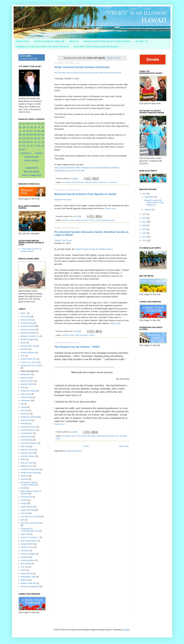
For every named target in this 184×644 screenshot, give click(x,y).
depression (103, 182)
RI (35, 142)
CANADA (39, 153)
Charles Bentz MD (29, 359)
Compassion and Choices (85, 220)
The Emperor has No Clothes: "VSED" (78, 347)
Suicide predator (28, 560)
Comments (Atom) (74, 451)
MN (28, 135)
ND (20, 138)
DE (24, 127)
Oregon (24, 503)
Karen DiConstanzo (29, 443)
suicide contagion (28, 554)
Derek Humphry (28, 381)
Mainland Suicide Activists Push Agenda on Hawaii (85, 194)
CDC (23, 356)
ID (43, 127)
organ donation (27, 507)
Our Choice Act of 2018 (31, 517)
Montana (25, 479)
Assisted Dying (27, 323)
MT (39, 135)
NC (43, 135)
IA (39, 127)
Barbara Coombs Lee (30, 336)
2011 (145, 241)
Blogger (127, 630)
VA (32, 146)
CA (35, 124)
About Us (74, 41)
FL (28, 127)
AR (28, 124)
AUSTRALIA (26, 153)
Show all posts (114, 58)
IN (24, 131)
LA (35, 131)
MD (43, 131)
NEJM (23, 488)
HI (35, 127)
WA (39, 146)
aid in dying (66, 182)
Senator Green (27, 547)
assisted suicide (78, 182)
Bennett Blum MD (28, 346)
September (149, 197)
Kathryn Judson (27, 450)
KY (32, 131)
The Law (25, 567)
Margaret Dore (27, 466)
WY (24, 150)
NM (35, 138)
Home (86, 446)
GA (32, 127)
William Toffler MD (29, 583)
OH (20, 142)
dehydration (101, 436)
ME (20, 135)
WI (43, 146)
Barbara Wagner (28, 339)
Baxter (24, 343)
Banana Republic (28, 333)
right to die (25, 534)
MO (31, 135)
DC (20, 127)
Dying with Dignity (28, 391)
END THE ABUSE (32, 172)
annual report (27, 320)
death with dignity (91, 182)
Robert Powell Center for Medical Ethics (94, 249)
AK (20, 124)
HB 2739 (25, 411)
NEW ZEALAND (32, 157)
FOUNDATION (31, 168)
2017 (145, 222)
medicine (25, 476)
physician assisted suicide (32, 523)
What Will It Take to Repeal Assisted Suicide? (96, 47)
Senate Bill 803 (27, 544)
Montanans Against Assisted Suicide (29, 484)
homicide (25, 424)
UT (28, 146)
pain (117, 436)
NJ (31, 138)
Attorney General (28, 330)
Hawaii (112, 220)
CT (43, 124)
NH (28, 138)
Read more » (60, 424)
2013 (145, 233)
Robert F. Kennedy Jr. (30, 537)
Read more (111, 208)
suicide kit (25, 557)
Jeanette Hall (26, 437)
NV (39, 138)
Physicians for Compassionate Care (30, 530)
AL (24, 124)
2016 (145, 225)
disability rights (27, 384)
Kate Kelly (110, 436)
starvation (123, 436)
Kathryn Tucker (27, 453)
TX (24, 146)
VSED (58, 439)
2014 (145, 229)
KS (28, 131)
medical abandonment (30, 469)
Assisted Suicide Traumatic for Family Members (107, 41)
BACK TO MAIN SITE (32, 175)
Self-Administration (29, 541)
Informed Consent (28, 427)
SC (39, 142)
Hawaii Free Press (63, 200)
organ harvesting (28, 510)
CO (39, 124)
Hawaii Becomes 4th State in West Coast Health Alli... (154, 203)
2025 (145, 194)
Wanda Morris (27, 574)
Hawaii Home (22, 41)
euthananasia (27, 397)
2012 (145, 237)
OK (24, 142)
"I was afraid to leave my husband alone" (31, 250)
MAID (23, 459)
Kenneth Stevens (28, 456)
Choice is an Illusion (29, 362)
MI (24, 135)
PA (32, 142)
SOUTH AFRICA (32, 161)
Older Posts (124, 446)
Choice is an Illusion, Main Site (49, 41)
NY (43, 138)
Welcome (25, 580)
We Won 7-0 (142, 41)
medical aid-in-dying (29, 473)
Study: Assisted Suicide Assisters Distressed (82, 67)
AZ (32, 124)
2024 (145, 214)
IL (20, 131)
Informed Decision (29, 430)
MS (35, 135)
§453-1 (24, 313)
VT (35, 146)
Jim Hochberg (27, 440)
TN (20, 146)
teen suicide (26, 564)
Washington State (28, 577)
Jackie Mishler (27, 433)
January (148, 210)
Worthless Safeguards (30, 587)
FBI (22, 404)
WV (20, 150)
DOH (23, 388)
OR (28, 142)
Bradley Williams (28, 353)
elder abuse (26, 394)
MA (39, 131)
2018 (145, 218)
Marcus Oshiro (27, 463)
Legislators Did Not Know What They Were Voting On (43, 47)
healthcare (25, 414)
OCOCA (24, 500)
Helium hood (26, 420)
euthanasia (112, 182)
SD (43, 142)
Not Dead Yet (27, 497)
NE (24, 138)
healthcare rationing (29, 417)
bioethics (25, 349)
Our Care (25, 513)
